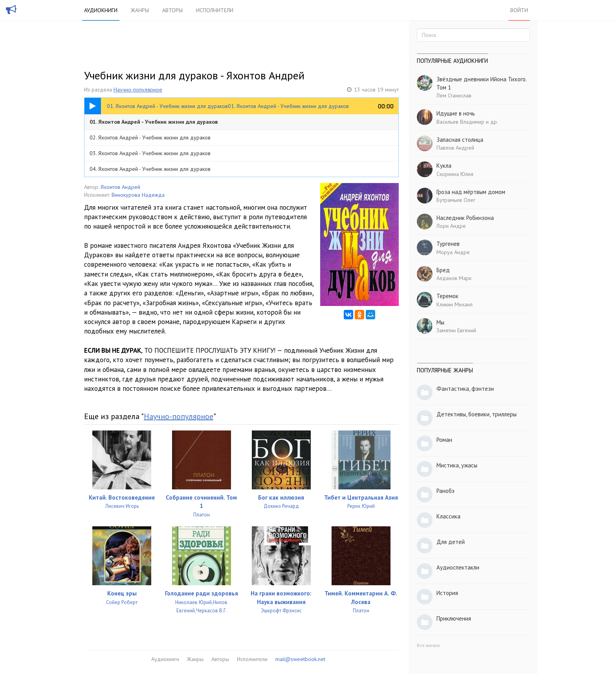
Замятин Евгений (456, 330)
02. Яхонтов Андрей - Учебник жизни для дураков (150, 137)
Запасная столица (460, 140)
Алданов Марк (454, 278)
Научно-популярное (138, 90)
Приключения (454, 618)
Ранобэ (445, 491)
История (447, 593)
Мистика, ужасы (457, 465)
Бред (443, 270)
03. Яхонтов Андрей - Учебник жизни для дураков (150, 153)
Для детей (451, 542)
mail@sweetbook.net (300, 659)
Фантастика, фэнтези (465, 389)
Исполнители (215, 10)
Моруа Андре (453, 252)
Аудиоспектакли (458, 567)
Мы (440, 322)
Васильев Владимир (460, 122)
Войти (519, 10)
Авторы (172, 10)
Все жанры (428, 645)
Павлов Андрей (455, 148)
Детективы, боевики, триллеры (477, 414)
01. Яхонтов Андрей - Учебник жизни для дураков (154, 122)
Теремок (447, 296)
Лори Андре (451, 226)
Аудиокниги (101, 10)
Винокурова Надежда (138, 195)
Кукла (444, 166)
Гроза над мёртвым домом (471, 192)
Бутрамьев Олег (456, 200)
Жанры (140, 10)
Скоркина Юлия (455, 174)
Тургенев (448, 244)
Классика (448, 516)
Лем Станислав (454, 95)
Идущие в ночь (456, 113)
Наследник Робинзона (465, 218)
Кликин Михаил (455, 304)
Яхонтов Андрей (120, 187)
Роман (444, 440)
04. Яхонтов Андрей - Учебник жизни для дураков (150, 169)
